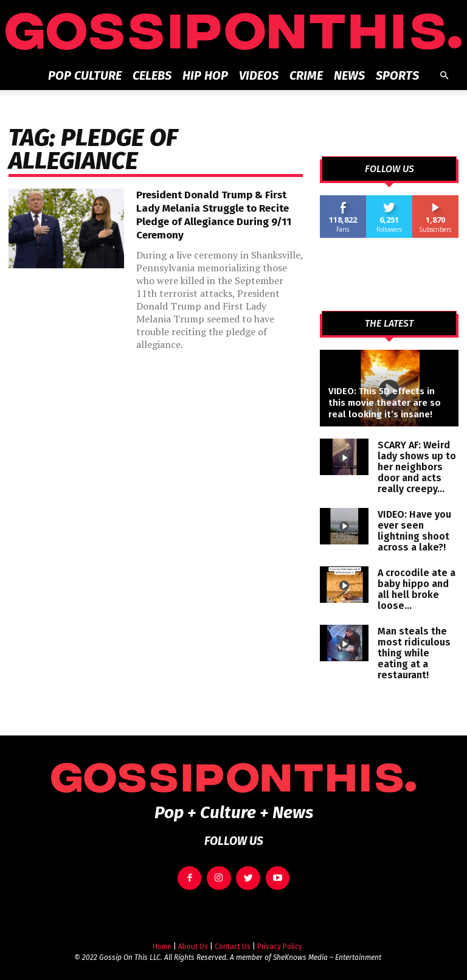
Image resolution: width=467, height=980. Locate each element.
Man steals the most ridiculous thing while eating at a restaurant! (414, 653)
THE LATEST (389, 324)
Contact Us (233, 939)
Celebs (152, 75)
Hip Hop (205, 75)
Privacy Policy (280, 939)
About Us (193, 939)
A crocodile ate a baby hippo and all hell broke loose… (417, 589)
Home (162, 939)
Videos (259, 75)
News (349, 75)
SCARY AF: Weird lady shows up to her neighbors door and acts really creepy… (417, 467)
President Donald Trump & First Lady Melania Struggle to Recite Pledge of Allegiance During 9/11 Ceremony (214, 215)
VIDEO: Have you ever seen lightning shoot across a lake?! (414, 531)
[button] (444, 76)
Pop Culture (85, 75)
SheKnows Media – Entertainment (327, 950)
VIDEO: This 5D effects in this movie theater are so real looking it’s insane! (385, 403)
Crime (306, 75)
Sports (397, 75)
